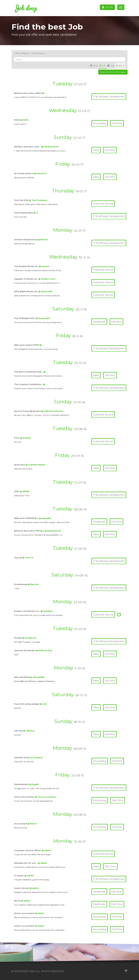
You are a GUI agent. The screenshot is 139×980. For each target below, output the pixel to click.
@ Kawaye (26, 438)
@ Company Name (35, 465)
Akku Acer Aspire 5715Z (27, 345)
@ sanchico (40, 173)
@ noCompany (35, 758)
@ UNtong (29, 731)
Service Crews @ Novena (28, 411)
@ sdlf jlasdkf (37, 677)
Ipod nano (20, 465)
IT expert (19, 876)
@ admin (46, 850)
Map (94, 66)
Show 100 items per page (113, 72)
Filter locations (38, 53)
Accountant (21, 824)
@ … (44, 93)
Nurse (18, 901)
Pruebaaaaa (21, 584)
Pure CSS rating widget (27, 704)
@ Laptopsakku (43, 518)
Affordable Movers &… (26, 291)
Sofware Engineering (26, 240)
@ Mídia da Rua (44, 650)
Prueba (18, 638)
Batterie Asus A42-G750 (27, 531)
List (103, 66)
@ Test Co (28, 558)
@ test (43, 704)
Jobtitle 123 (21, 758)
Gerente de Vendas (25, 650)
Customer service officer (28, 850)
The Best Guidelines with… (29, 372)
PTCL (17, 438)
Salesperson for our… (26, 863)
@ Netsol (43, 240)
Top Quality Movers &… (26, 266)
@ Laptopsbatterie (51, 531)
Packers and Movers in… (27, 611)
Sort (120, 66)
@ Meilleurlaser (50, 147)
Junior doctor (22, 888)
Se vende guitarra (24, 173)
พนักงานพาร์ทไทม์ (22, 677)
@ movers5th (43, 318)
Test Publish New (24, 213)
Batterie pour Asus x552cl (28, 93)
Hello (17, 120)
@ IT (36, 213)
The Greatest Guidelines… (29, 384)
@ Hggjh (34, 784)
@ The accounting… (46, 797)
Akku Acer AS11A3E (24, 518)
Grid (111, 66)
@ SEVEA (25, 491)
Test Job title (22, 200)
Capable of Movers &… (26, 279)
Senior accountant (25, 913)
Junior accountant (24, 926)
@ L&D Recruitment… (53, 411)
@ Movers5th (46, 291)
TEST (17, 491)
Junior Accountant (25, 797)
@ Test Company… (39, 200)
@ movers (44, 266)
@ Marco (32, 824)
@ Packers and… (47, 279)
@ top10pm (47, 611)
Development (22, 784)
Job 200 (19, 731)
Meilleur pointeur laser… (28, 147)
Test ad (18, 558)
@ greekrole (29, 638)
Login (107, 7)
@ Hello (24, 120)
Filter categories (22, 53)
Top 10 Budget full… (25, 318)
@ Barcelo (33, 584)
